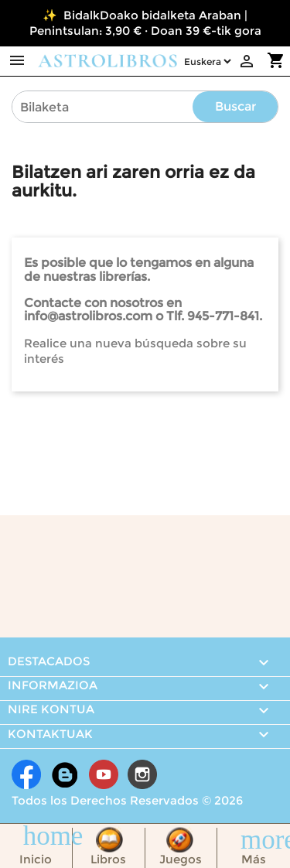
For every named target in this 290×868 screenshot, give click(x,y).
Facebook (26, 774)
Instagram (142, 774)
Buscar (235, 106)
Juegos (181, 859)
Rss (65, 774)
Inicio (36, 859)
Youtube (104, 774)
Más (254, 859)
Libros (108, 859)
